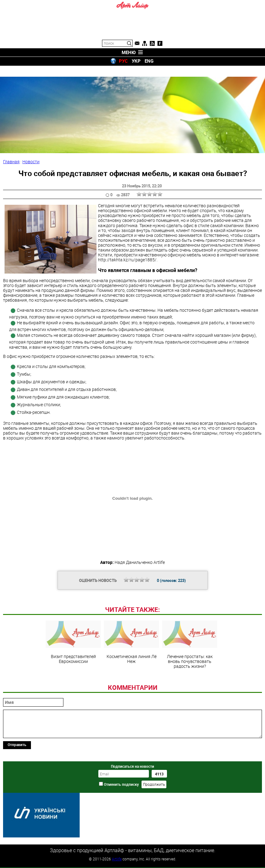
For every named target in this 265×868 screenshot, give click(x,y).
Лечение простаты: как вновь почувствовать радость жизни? (190, 675)
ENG (149, 61)
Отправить (17, 775)
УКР (136, 61)
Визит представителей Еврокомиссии (73, 673)
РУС (123, 61)
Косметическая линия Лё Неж (131, 673)
